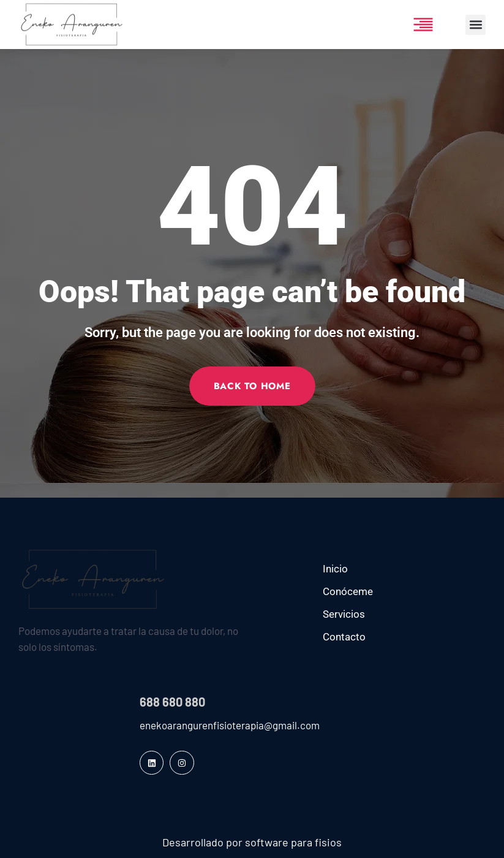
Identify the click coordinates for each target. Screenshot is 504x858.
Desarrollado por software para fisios (252, 842)
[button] (476, 25)
